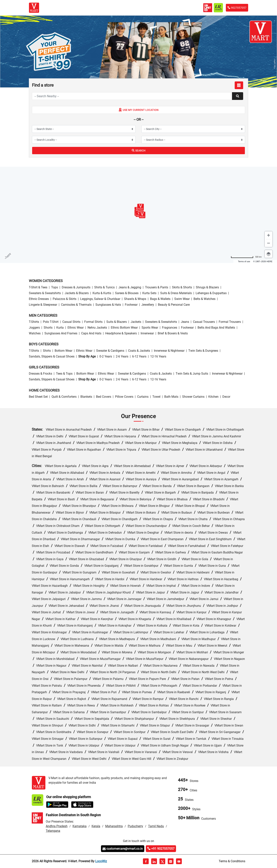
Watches (35, 333)
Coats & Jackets (139, 351)
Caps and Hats (91, 333)
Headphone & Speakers (121, 333)
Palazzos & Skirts (65, 299)
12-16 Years (158, 356)
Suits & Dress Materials (176, 293)
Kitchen (213, 397)
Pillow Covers (124, 397)
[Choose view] (269, 254)
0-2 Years (106, 356)
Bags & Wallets (160, 299)
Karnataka (80, 826)
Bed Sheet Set (38, 397)
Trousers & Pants (157, 287)
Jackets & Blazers (77, 293)
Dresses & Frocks (40, 374)
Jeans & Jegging (130, 287)
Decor (226, 397)
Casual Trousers (204, 322)
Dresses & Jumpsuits (76, 287)
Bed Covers (104, 397)
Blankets (86, 397)
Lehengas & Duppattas (211, 293)
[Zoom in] (269, 235)
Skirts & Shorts (182, 287)
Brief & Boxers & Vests (173, 333)
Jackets (136, 322)
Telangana (53, 831)
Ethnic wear (76, 328)
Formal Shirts (93, 322)
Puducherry (135, 826)
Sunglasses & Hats (108, 305)
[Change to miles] (246, 257)
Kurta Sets (149, 293)
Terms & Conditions (232, 861)
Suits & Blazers (117, 322)
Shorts (48, 328)
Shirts (47, 351)
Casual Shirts (71, 322)
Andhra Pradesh (57, 826)
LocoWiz (101, 861)
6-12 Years (139, 356)
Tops (55, 287)
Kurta (60, 328)
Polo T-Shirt (51, 322)
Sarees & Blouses (127, 293)
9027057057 (237, 8)
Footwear (131, 305)
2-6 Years (122, 356)
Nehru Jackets (97, 328)
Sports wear (150, 328)
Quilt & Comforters (64, 397)
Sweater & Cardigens (110, 351)
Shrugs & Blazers (207, 287)
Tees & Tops (64, 374)
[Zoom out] (269, 243)
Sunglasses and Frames (61, 333)
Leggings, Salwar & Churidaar (100, 299)
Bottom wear (63, 351)
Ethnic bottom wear (124, 328)
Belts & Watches (204, 299)
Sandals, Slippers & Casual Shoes (52, 356)
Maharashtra (114, 826)
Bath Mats (171, 397)
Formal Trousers (230, 322)
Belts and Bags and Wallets (216, 328)
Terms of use (244, 261)
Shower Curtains (193, 397)
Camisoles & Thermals (76, 305)
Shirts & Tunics (104, 287)
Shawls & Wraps (135, 299)
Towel (156, 397)
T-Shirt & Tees (38, 287)
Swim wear (182, 299)
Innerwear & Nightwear (169, 351)
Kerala (96, 826)
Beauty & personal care (174, 305)
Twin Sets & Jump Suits (192, 374)
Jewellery (148, 305)
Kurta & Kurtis (102, 293)
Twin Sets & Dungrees (203, 351)
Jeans (185, 322)
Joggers (34, 328)
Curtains (143, 397)
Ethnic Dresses (39, 299)
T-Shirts (34, 322)
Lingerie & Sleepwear (43, 305)
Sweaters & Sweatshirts (45, 293)
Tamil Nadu (156, 826)
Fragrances (170, 328)
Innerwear (147, 333)
